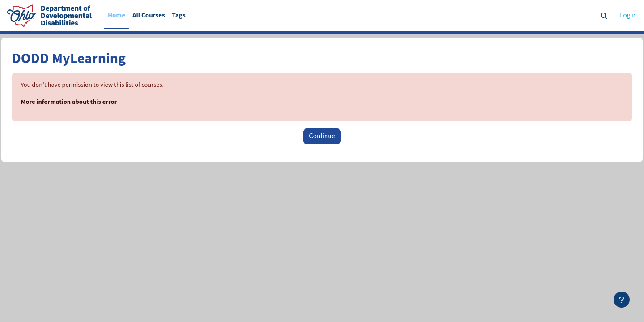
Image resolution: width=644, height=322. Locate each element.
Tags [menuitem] (179, 15)
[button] (604, 16)
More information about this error (91, 102)
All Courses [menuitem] (149, 15)
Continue (322, 137)
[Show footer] (622, 300)
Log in (628, 15)
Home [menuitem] (117, 15)
